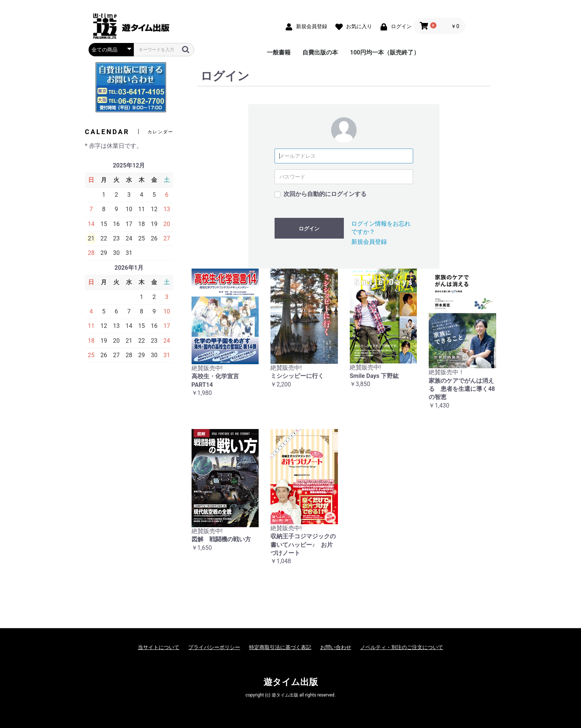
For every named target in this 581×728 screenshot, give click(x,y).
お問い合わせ (336, 647)
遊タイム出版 (291, 682)
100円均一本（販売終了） (385, 52)
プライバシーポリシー (214, 647)
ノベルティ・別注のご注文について (402, 647)
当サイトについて (159, 647)
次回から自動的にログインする (325, 194)
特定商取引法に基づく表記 (280, 647)
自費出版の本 (320, 52)
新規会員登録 (369, 242)
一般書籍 (279, 52)
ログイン (309, 229)
